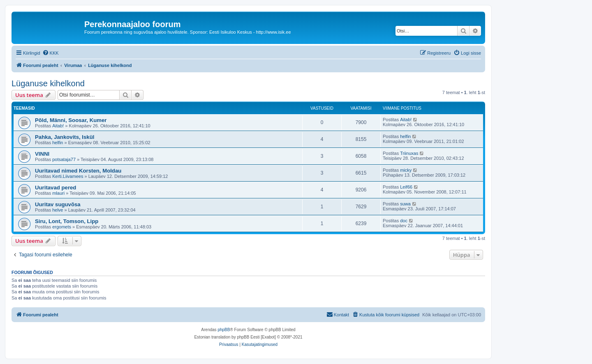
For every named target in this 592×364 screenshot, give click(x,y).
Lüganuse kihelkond (48, 83)
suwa (405, 204)
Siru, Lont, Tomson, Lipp (67, 221)
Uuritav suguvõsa (58, 204)
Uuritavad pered (55, 188)
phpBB (224, 330)
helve (58, 210)
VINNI (42, 154)
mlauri (58, 193)
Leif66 (406, 187)
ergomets (62, 227)
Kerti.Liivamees (68, 176)
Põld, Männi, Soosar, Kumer (71, 120)
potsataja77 (64, 159)
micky (406, 170)
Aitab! (58, 126)
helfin (58, 143)
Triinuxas (409, 153)
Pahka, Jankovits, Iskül (65, 137)
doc (404, 221)
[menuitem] (51, 53)
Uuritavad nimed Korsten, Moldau (78, 171)
